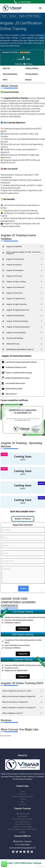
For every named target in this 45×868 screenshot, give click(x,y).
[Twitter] (17, 852)
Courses (13, 16)
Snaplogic (23, 832)
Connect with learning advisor (22, 797)
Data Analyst (22, 816)
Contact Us (23, 804)
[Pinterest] (32, 852)
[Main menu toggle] (40, 8)
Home (4, 16)
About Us (23, 794)
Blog (22, 802)
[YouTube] (21, 852)
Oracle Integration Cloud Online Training (22, 829)
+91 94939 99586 (24, 2)
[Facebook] (13, 852)
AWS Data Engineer (23, 814)
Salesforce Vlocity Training (23, 827)
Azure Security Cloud (22, 822)
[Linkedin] (28, 852)
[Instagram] (24, 852)
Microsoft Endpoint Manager (22, 819)
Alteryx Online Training (22, 824)
